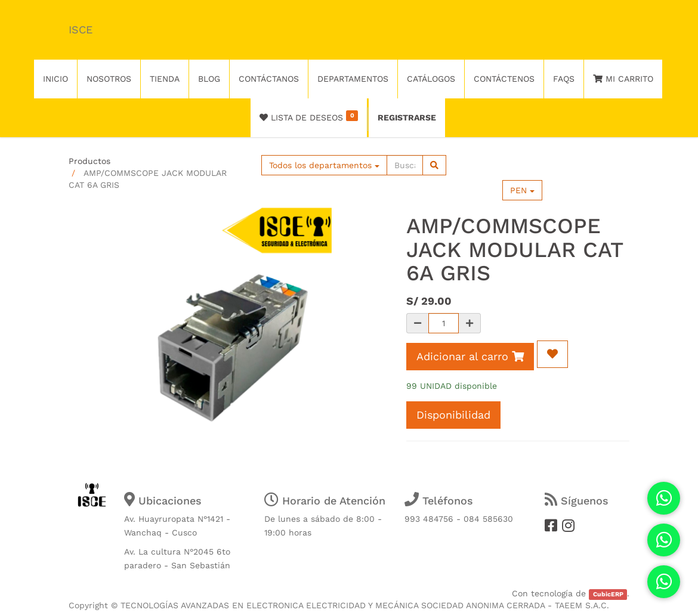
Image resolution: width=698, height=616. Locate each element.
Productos (89, 161)
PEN (522, 190)
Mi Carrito (623, 79)
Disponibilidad (453, 415)
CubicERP (608, 594)
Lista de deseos (309, 116)
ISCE (81, 30)
